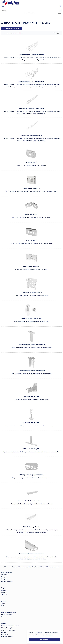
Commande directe (7, 581)
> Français (4, 594)
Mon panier (5, 579)
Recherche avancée (7, 637)
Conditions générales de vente (10, 626)
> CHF (3, 603)
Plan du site (5, 634)
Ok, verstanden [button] (44, 639)
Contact (3, 632)
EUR (2, 606)
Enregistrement (6, 577)
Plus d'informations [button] (48, 635)
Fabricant (21, 33)
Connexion (4, 575)
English (3, 592)
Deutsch (4, 590)
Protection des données (8, 630)
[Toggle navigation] (3, 6)
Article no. (10, 33)
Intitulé (15, 33)
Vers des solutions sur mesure (11, 28)
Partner (3, 617)
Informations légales (7, 628)
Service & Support (6, 615)
